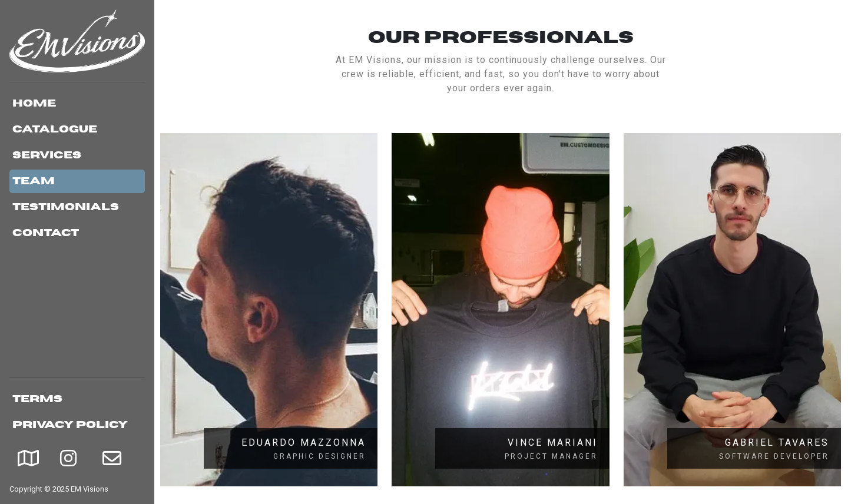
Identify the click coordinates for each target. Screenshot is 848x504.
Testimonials (66, 207)
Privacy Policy (70, 425)
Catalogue (55, 130)
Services (47, 155)
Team (34, 181)
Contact (46, 233)
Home (34, 104)
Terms (37, 399)
